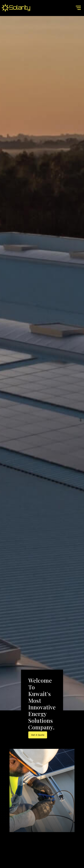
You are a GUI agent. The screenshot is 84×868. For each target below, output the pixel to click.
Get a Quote (38, 735)
